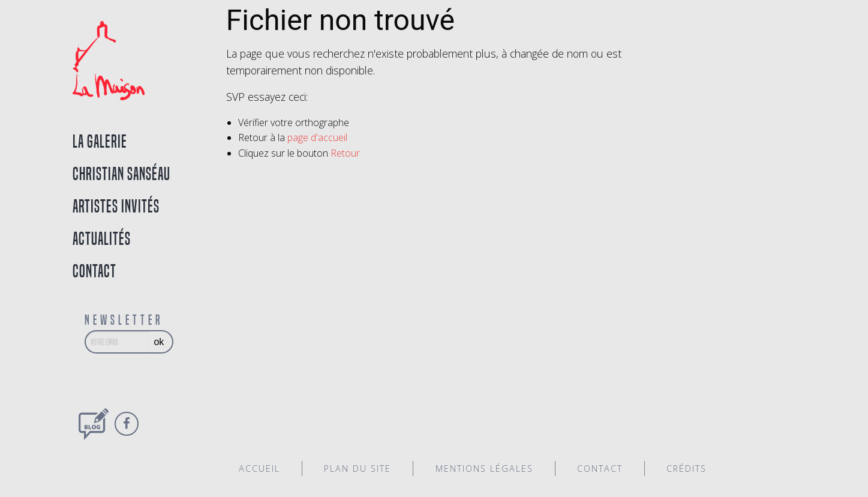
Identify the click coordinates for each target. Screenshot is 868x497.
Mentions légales (484, 468)
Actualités (102, 239)
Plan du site (358, 468)
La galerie (100, 141)
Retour (345, 153)
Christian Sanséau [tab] (121, 174)
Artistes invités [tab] (116, 206)
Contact (94, 271)
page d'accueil (317, 137)
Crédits (687, 468)
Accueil (259, 468)
